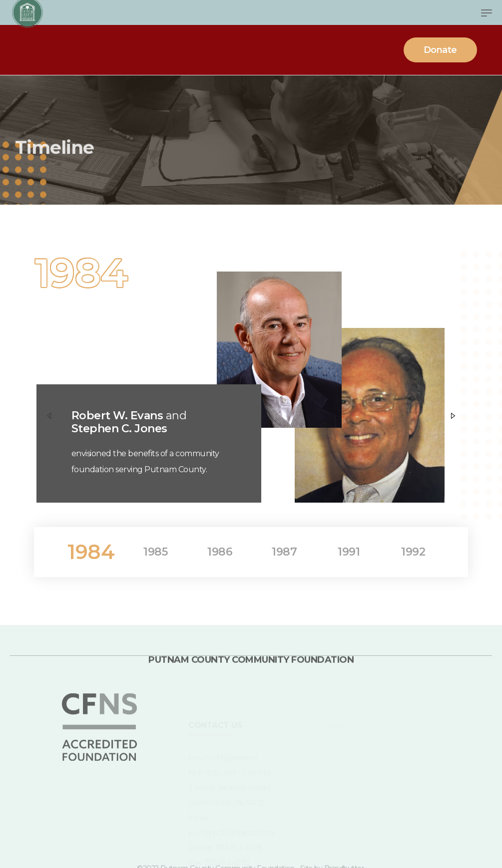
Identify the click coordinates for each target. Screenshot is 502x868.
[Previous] (49, 415)
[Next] (453, 415)
